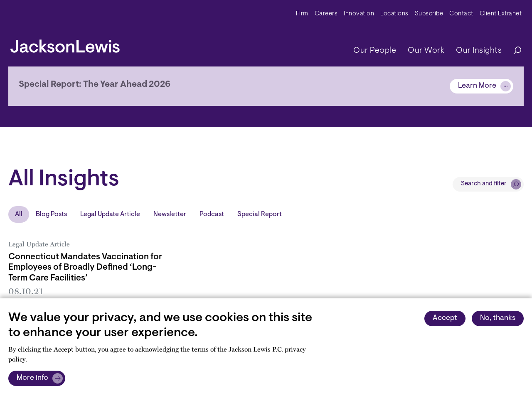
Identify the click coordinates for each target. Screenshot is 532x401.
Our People (375, 51)
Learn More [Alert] (477, 86)
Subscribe (429, 14)
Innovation (359, 14)
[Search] (513, 51)
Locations (394, 14)
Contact (461, 14)
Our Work (426, 51)
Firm (302, 14)
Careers (326, 14)
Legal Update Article (110, 214)
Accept (445, 318)
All (19, 214)
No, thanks (498, 318)
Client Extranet (501, 14)
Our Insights (479, 51)
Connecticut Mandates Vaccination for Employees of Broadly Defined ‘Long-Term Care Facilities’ (85, 267)
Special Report (260, 214)
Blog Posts (51, 214)
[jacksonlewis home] (65, 44)
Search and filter (484, 184)
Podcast (212, 214)
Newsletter (170, 214)
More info (32, 378)
